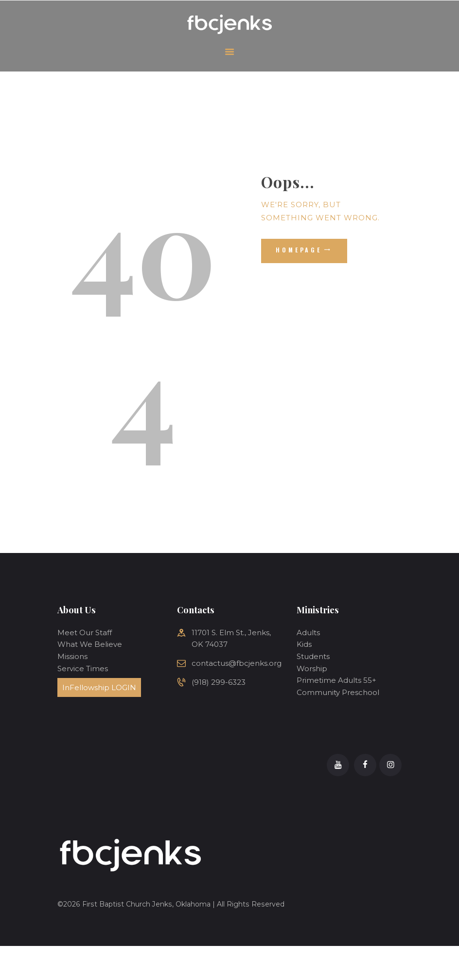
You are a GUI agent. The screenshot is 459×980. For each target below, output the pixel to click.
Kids (304, 644)
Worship (312, 668)
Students (313, 656)
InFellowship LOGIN (99, 687)
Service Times (83, 668)
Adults (308, 633)
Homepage (299, 250)
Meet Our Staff (85, 633)
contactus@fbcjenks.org (237, 663)
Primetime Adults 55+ (336, 680)
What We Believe (90, 644)
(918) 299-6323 (219, 682)
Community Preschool (338, 692)
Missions (72, 656)
